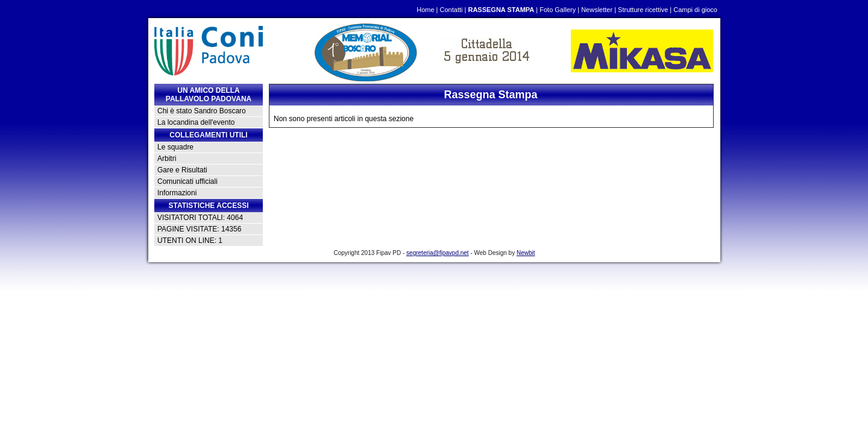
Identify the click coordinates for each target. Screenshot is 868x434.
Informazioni (177, 193)
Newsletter (597, 10)
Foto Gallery (558, 10)
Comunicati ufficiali (187, 181)
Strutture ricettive (643, 10)
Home (425, 10)
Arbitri (167, 159)
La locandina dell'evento (196, 122)
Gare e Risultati (182, 170)
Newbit (526, 253)
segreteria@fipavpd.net (438, 253)
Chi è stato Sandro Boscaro (202, 111)
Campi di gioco (695, 10)
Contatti (451, 10)
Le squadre (175, 147)
